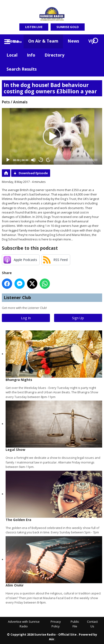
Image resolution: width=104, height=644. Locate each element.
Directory (54, 55)
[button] (52, 136)
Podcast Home (6, 173)
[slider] (76, 160)
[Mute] (33, 160)
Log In (26, 318)
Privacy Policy (56, 624)
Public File (75, 624)
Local (12, 55)
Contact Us (92, 624)
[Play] (8, 160)
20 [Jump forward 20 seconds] (48, 160)
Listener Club (17, 297)
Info (31, 55)
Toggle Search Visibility (95, 41)
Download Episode (33, 173)
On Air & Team (43, 41)
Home (13, 41)
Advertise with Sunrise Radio (24, 624)
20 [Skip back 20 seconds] (41, 160)
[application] (52, 136)
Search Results (22, 69)
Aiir (52, 639)
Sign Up (78, 318)
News (73, 41)
